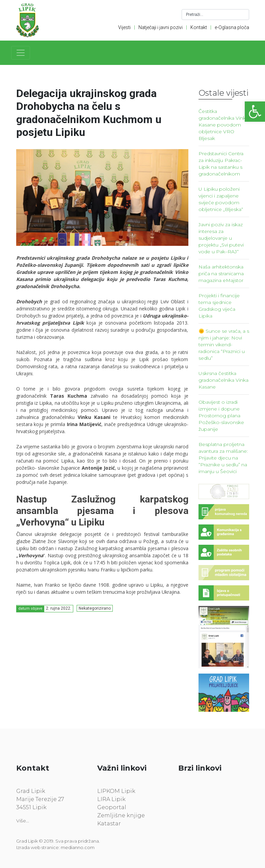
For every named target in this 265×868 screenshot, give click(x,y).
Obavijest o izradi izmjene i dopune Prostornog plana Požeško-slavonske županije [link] (221, 416)
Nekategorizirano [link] (95, 608)
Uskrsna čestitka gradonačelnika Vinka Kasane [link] (223, 380)
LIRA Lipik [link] (111, 799)
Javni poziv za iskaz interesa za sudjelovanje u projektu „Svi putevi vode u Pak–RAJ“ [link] (221, 238)
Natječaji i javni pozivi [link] (161, 27)
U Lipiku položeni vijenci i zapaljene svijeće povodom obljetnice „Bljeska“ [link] (221, 199)
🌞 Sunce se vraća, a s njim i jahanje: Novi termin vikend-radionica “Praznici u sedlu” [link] (224, 345)
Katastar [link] (109, 824)
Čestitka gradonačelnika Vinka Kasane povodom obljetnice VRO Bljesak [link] (223, 125)
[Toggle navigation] (21, 53)
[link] (255, 112)
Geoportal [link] (112, 807)
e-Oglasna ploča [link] (232, 27)
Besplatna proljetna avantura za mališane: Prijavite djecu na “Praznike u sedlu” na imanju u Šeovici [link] (223, 458)
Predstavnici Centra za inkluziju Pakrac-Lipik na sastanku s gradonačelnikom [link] (221, 164)
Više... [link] (23, 821)
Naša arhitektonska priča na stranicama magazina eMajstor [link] (221, 274)
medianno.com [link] (78, 847)
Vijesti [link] (124, 27)
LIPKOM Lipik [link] (116, 791)
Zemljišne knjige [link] (121, 815)
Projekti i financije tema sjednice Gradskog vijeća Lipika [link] (219, 306)
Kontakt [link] (199, 27)
